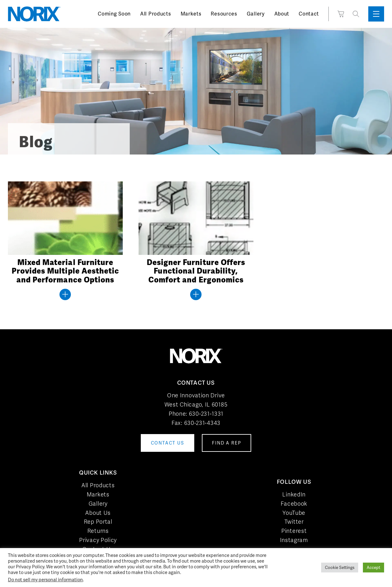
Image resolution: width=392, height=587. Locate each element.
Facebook (294, 504)
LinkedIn (294, 494)
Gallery (256, 14)
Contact (309, 14)
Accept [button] (373, 568)
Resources (224, 14)
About (282, 14)
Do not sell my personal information (45, 580)
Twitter (294, 522)
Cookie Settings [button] (340, 568)
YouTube (294, 513)
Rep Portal (98, 522)
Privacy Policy (98, 540)
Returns (98, 531)
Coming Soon (114, 14)
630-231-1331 (206, 414)
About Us (98, 513)
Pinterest (294, 531)
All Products (156, 14)
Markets (191, 14)
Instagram (294, 540)
